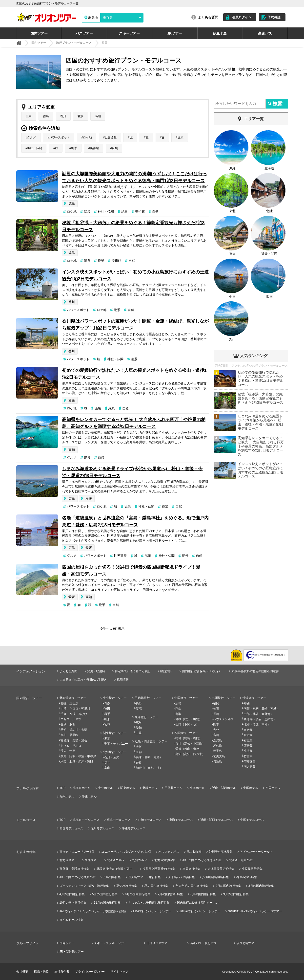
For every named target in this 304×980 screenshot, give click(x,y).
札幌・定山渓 (69, 703)
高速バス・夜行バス (203, 943)
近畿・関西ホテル (224, 788)
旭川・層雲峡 (69, 735)
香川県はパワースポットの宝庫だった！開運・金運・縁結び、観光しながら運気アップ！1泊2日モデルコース (135, 325)
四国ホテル (273, 788)
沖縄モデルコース (134, 828)
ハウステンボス (223, 719)
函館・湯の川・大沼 (74, 730)
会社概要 (22, 972)
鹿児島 (218, 740)
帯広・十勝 (68, 751)
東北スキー (92, 860)
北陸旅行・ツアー (115, 752)
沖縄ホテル (89, 797)
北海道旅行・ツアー (73, 698)
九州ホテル (67, 797)
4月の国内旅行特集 (72, 894)
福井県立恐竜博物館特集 (159, 869)
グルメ (32, 137)
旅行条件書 (62, 972)
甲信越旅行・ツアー (148, 698)
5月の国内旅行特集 (105, 894)
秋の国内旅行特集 (156, 886)
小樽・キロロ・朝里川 (75, 709)
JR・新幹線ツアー (72, 952)
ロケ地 (87, 137)
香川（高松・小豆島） (190, 744)
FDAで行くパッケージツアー (152, 911)
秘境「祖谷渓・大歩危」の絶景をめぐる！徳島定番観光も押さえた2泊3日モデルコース (133, 226)
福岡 (216, 703)
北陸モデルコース (150, 820)
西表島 (248, 746)
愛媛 (81, 116)
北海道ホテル (82, 788)
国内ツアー (39, 33)
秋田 (107, 709)
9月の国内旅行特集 (236, 894)
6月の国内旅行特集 (138, 894)
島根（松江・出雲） (189, 719)
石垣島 (248, 740)
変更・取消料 (96, 671)
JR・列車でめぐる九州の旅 (78, 877)
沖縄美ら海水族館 (221, 852)
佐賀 (216, 709)
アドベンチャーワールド (256, 852)
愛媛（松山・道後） (189, 749)
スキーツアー (129, 33)
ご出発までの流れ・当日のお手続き (83, 680)
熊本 (216, 724)
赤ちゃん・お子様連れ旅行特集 (149, 903)
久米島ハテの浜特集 (182, 877)
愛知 (139, 728)
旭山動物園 (194, 852)
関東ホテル (128, 788)
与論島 (218, 761)
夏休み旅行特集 (127, 886)
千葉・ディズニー (116, 744)
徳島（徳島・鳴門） (189, 738)
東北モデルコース (119, 820)
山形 (107, 719)
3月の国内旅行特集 (261, 886)
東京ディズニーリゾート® (77, 852)
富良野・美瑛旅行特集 (74, 869)
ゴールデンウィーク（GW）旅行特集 (84, 886)
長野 (139, 703)
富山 (107, 768)
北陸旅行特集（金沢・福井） (116, 869)
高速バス (265, 33)
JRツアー (175, 33)
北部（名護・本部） (257, 724)
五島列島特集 (112, 877)
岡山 (178, 709)
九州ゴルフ (140, 860)
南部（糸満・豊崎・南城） (262, 709)
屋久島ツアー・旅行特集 (144, 877)
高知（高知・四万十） (190, 754)
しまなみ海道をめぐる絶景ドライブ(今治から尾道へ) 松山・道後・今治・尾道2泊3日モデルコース (132, 472)
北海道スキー (68, 860)
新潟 (139, 709)
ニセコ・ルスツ (71, 719)
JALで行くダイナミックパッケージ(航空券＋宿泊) (93, 911)
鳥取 (178, 714)
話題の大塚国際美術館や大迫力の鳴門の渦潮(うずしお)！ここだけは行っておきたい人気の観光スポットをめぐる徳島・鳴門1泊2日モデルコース (135, 177)
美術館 (94, 148)
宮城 (107, 724)
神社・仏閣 (35, 148)
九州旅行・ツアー (224, 698)
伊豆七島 (220, 33)
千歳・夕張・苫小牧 (74, 714)
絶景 (74, 148)
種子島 (218, 751)
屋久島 (218, 746)
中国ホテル (251, 788)
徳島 (46, 116)
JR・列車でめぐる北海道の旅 (202, 860)
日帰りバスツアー (158, 943)
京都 (139, 752)
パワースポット (60, 137)
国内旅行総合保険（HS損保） (202, 671)
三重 (139, 733)
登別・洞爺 (68, 724)
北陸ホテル (150, 788)
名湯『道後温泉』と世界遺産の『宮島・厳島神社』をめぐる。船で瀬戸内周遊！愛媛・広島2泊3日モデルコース (135, 521)
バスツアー (84, 33)
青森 (107, 703)
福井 (107, 763)
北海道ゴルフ (116, 860)
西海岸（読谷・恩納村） (260, 719)
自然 (115, 148)
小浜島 (248, 751)
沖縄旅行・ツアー (254, 698)
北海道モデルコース (86, 820)
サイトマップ (119, 972)
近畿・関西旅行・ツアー (151, 741)
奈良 (139, 763)
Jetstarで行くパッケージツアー (200, 911)
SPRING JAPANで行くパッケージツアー (255, 911)
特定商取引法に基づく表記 (133, 671)
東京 (107, 738)
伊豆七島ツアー (247, 943)
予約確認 (274, 17)
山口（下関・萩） (187, 724)
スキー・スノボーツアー (110, 943)
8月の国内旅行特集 (203, 894)
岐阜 (139, 722)
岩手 (107, 714)
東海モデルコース (181, 820)
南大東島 (250, 767)
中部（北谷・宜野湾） (259, 714)
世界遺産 (111, 137)
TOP (62, 788)
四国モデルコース (71, 828)
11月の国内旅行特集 (107, 903)
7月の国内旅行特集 (171, 894)
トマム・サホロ (71, 746)
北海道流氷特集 (165, 860)
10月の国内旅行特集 (73, 903)
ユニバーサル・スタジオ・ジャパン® (126, 852)
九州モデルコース (102, 828)
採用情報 (123, 680)
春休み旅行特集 (247, 877)
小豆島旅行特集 (252, 869)
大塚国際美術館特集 (221, 869)
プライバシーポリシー (90, 972)
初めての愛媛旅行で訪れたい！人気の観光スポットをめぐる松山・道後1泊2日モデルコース (134, 374)
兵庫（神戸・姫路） (149, 757)
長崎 (216, 714)
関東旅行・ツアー (115, 733)
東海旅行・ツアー (147, 717)
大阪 (139, 747)
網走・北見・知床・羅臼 (77, 761)
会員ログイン (242, 17)
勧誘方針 (166, 671)
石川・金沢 (112, 757)
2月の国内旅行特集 (228, 886)
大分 (216, 730)
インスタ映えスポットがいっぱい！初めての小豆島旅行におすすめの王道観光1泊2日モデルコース (135, 275)
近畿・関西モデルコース (217, 820)
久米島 (248, 730)
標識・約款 (41, 972)
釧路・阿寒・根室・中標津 (78, 756)
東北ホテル (105, 788)
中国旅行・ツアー (186, 698)
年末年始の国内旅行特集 (192, 886)
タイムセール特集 (71, 920)
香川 (63, 116)
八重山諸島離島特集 (216, 877)
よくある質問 (208, 17)
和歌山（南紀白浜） (149, 768)
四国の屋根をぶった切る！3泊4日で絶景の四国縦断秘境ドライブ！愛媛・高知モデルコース (131, 571)
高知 (98, 116)
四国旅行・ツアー (186, 733)
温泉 (181, 137)
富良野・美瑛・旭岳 (74, 740)
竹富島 (248, 756)
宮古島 (248, 735)
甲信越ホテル (174, 788)
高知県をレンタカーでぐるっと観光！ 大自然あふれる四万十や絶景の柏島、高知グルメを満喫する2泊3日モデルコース (134, 423)
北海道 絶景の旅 (241, 860)
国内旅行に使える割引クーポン (198, 903)
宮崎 (216, 735)
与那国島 (250, 761)
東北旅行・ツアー (115, 698)
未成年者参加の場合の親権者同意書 (255, 671)
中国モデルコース (252, 820)
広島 (29, 116)
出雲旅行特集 (191, 869)
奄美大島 (219, 756)
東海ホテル (197, 788)
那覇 (247, 703)
